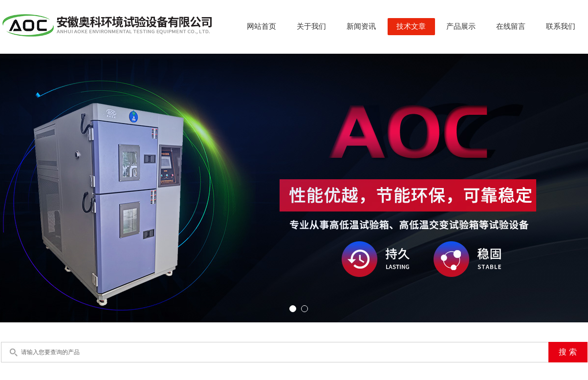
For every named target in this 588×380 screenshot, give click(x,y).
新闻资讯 (361, 26)
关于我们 (311, 26)
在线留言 (511, 26)
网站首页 (261, 26)
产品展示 (461, 26)
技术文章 (411, 26)
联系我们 (561, 26)
